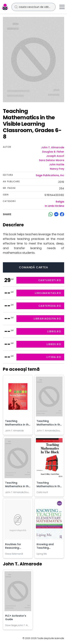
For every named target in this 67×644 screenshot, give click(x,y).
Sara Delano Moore (52, 160)
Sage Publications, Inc (50, 175)
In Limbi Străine (54, 206)
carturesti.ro (50, 280)
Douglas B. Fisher (53, 152)
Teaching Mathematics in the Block (49, 486)
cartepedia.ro (50, 306)
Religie (60, 202)
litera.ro (54, 357)
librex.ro (54, 344)
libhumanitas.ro (48, 293)
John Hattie (57, 164)
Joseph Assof (55, 156)
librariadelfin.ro (47, 319)
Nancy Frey (57, 169)
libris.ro (54, 331)
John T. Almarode (53, 147)
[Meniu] (62, 7)
